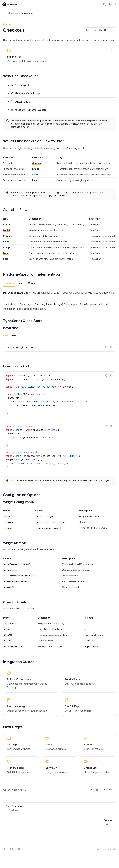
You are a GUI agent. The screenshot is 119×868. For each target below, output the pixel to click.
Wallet (7, 230)
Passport (90, 121)
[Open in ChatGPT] (97, 30)
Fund (35, 180)
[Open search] (104, 4)
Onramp (37, 163)
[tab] (9, 283)
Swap (35, 175)
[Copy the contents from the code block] (106, 347)
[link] (59, 56)
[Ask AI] (111, 347)
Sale (6, 259)
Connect (8, 224)
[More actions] (115, 4)
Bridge (36, 169)
